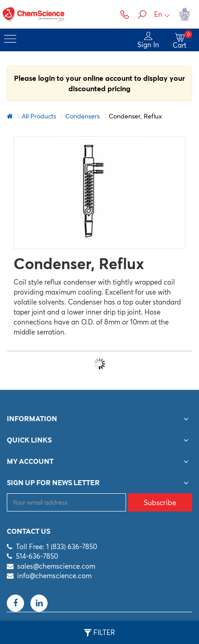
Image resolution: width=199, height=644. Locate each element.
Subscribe (160, 502)
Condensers (83, 116)
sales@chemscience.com (56, 566)
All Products (39, 116)
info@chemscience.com (54, 576)
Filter (99, 633)
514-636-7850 (37, 556)
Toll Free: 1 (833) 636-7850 (56, 547)
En (162, 14)
